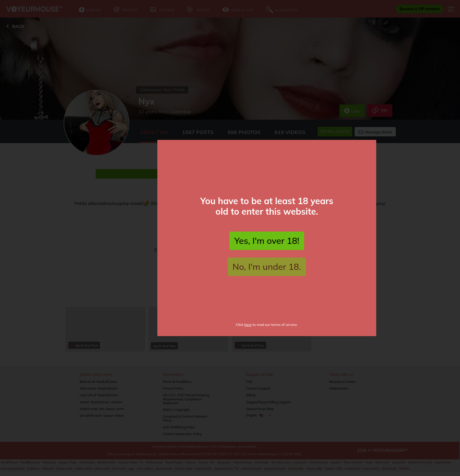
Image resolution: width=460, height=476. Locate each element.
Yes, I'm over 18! (267, 245)
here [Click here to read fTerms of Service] (248, 329)
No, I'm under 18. (267, 271)
